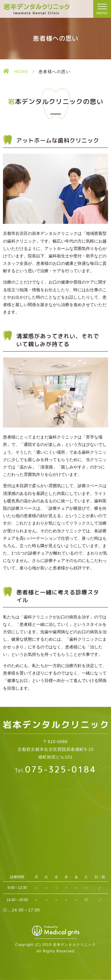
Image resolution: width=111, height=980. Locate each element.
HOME (21, 72)
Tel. (55, 771)
